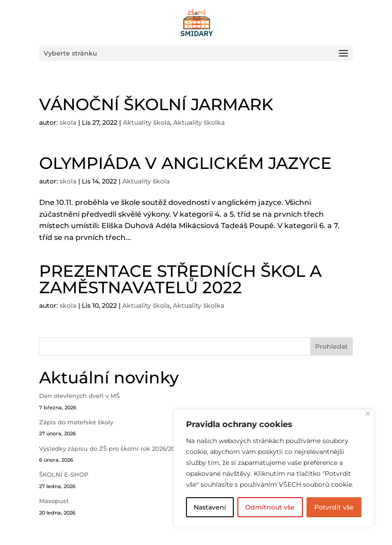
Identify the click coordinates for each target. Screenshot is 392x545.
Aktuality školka (199, 122)
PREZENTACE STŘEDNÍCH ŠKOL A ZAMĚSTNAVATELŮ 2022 (180, 279)
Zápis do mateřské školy (76, 422)
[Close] (368, 414)
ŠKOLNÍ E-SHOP (64, 474)
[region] (274, 468)
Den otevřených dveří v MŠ (79, 396)
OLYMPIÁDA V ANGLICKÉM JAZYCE (185, 163)
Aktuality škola (146, 122)
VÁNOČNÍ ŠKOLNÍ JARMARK (156, 104)
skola (68, 122)
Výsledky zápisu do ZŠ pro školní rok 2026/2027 (111, 448)
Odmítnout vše (270, 507)
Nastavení (210, 507)
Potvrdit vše (334, 507)
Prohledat (332, 346)
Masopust (54, 501)
